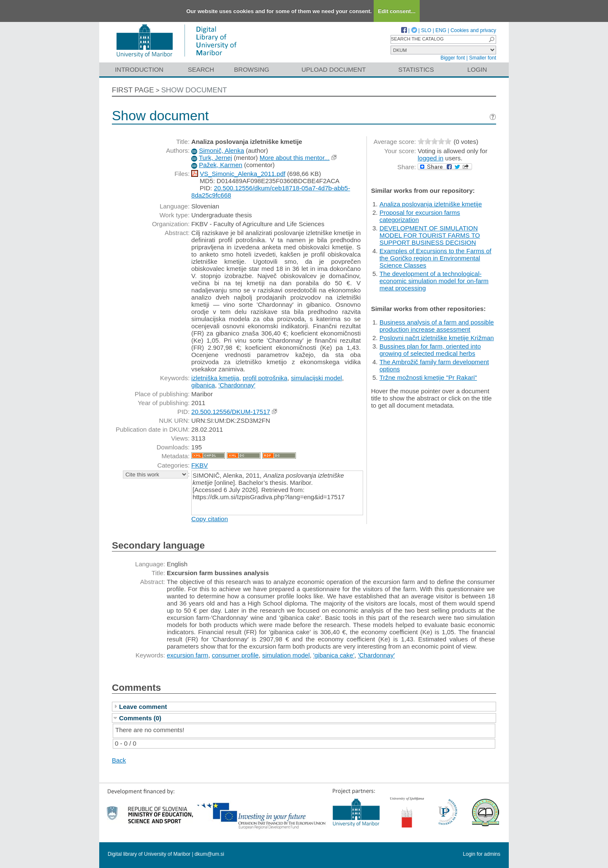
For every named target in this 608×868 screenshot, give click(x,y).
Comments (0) (140, 718)
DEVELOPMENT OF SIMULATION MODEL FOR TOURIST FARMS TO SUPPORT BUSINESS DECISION (430, 235)
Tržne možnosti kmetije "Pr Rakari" (428, 377)
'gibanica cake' (334, 655)
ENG (441, 30)
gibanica (203, 385)
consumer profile (235, 655)
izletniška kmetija (215, 378)
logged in (430, 158)
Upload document (334, 69)
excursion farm (187, 655)
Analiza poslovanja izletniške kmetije (431, 204)
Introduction (139, 69)
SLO (426, 30)
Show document (194, 90)
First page (133, 90)
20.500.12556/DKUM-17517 (231, 412)
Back (119, 760)
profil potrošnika (265, 378)
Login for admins (482, 854)
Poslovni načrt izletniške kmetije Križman (437, 338)
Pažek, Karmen (221, 165)
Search (201, 69)
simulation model (286, 655)
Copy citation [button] (210, 519)
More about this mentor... (295, 158)
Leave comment (143, 707)
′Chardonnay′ (237, 385)
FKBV (199, 465)
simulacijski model (316, 378)
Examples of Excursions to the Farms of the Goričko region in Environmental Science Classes (436, 258)
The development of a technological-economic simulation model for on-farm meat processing (434, 281)
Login (477, 69)
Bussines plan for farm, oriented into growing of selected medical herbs (430, 350)
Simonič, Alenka (221, 150)
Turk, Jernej (216, 158)
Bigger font (453, 58)
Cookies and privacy (473, 30)
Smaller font (483, 58)
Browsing (251, 69)
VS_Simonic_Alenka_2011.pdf (243, 174)
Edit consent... (397, 11)
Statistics (416, 69)
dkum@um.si (209, 854)
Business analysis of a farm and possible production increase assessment (437, 326)
